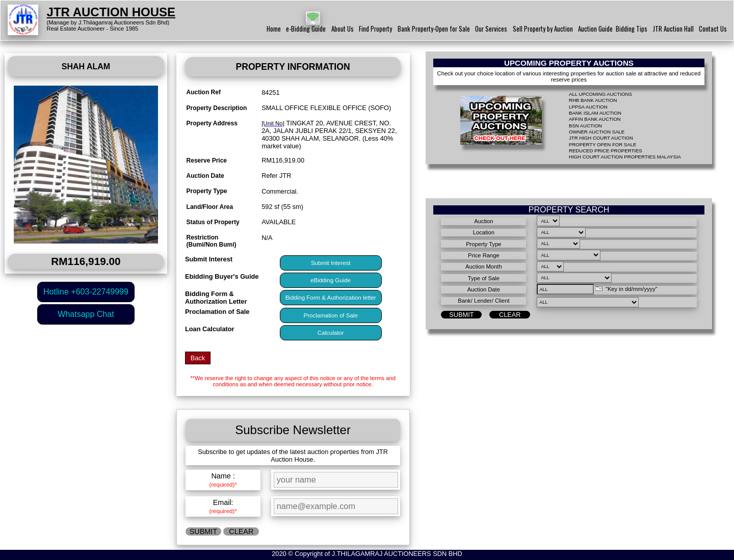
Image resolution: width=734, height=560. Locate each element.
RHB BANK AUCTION (593, 100)
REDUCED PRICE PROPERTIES (606, 151)
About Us (343, 29)
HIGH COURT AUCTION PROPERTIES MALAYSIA (625, 157)
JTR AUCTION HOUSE (111, 12)
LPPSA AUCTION (588, 107)
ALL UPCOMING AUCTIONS (600, 94)
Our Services (491, 29)
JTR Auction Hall (673, 29)
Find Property (375, 29)
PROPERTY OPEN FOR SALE (602, 144)
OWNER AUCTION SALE (597, 132)
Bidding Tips (632, 29)
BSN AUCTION (585, 126)
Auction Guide (595, 29)
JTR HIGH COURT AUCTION (601, 138)
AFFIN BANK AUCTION (595, 119)
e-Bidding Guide (306, 29)
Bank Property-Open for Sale (434, 29)
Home (274, 29)
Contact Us (713, 29)
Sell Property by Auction (543, 29)
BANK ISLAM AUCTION (595, 113)
